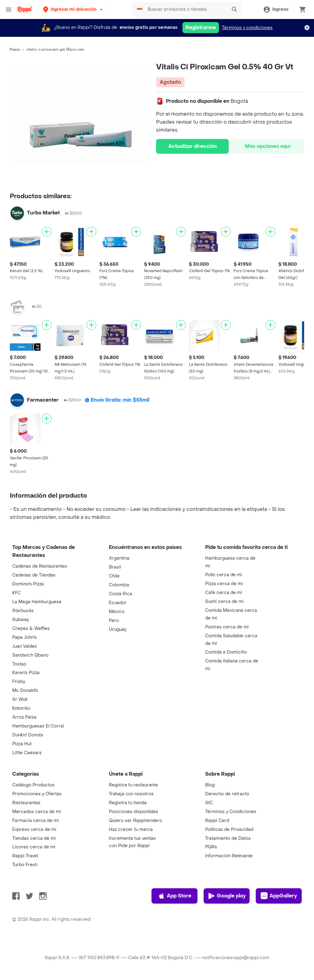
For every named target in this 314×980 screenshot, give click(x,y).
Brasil (115, 567)
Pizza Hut (22, 744)
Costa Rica (121, 594)
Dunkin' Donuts (28, 735)
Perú (114, 621)
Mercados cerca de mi (37, 812)
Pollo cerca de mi (224, 575)
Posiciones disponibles (134, 812)
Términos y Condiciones (231, 812)
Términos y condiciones (247, 28)
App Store (175, 896)
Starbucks (23, 611)
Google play (227, 896)
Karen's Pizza (26, 673)
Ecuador (118, 603)
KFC (17, 593)
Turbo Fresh (25, 865)
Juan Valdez (25, 646)
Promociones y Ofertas (37, 794)
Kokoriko (21, 708)
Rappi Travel (25, 856)
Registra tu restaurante (133, 785)
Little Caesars (27, 753)
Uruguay (118, 629)
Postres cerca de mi (227, 627)
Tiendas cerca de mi (34, 838)
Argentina (119, 558)
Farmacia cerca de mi (36, 821)
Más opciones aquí (268, 146)
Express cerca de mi (34, 830)
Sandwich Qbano (30, 655)
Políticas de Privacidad (229, 830)
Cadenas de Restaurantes (40, 566)
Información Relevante (229, 856)
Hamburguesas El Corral (38, 726)
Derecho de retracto (227, 794)
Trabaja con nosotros (131, 794)
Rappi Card (217, 821)
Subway (21, 620)
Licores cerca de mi (34, 847)
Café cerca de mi (224, 593)
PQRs (211, 847)
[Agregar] (47, 232)
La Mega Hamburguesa (37, 602)
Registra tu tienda (128, 803)
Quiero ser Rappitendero (136, 821)
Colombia (119, 585)
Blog (210, 785)
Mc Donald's (25, 691)
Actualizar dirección (193, 146)
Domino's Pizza (28, 584)
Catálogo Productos (33, 785)
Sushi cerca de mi (224, 602)
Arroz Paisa (24, 717)
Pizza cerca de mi (224, 584)
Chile (114, 576)
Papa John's (25, 637)
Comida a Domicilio (226, 652)
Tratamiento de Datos (228, 838)
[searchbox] (185, 10)
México (117, 612)
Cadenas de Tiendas (34, 575)
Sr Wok (20, 699)
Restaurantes (26, 803)
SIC (209, 803)
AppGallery (279, 896)
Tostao (19, 664)
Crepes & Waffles (31, 629)
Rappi (15, 49)
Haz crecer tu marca (131, 830)
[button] (73, 9)
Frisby (19, 682)
